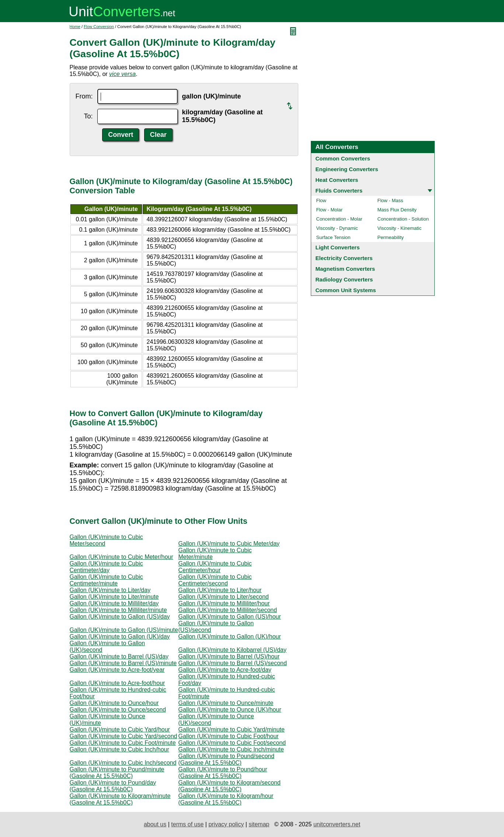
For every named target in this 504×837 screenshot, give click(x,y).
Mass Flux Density (397, 210)
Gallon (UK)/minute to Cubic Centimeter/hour (215, 567)
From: (84, 96)
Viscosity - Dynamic (337, 228)
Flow (321, 200)
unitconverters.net (337, 824)
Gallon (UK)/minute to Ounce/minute (226, 703)
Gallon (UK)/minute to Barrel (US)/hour (229, 656)
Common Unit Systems (346, 290)
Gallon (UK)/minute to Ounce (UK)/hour (230, 710)
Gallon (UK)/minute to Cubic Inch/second (123, 763)
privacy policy (226, 824)
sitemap (259, 824)
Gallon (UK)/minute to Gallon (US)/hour (230, 617)
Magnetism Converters (345, 269)
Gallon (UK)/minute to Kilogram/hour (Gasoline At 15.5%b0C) (226, 799)
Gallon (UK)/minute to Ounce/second (118, 710)
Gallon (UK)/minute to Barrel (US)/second (233, 663)
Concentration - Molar (339, 219)
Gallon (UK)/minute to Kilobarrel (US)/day (232, 650)
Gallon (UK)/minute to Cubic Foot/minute (123, 743)
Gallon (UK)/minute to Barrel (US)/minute (123, 663)
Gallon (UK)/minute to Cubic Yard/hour (120, 729)
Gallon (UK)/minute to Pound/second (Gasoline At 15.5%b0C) (227, 759)
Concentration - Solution (403, 219)
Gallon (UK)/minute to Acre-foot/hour (117, 683)
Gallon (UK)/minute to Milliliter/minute (118, 610)
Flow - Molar (330, 210)
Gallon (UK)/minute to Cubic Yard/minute (232, 729)
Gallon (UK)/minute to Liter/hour (220, 590)
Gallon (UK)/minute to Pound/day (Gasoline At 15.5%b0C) (113, 786)
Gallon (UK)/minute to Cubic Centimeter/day (106, 567)
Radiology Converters (344, 279)
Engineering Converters (347, 169)
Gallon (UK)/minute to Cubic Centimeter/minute (106, 580)
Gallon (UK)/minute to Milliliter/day (114, 603)
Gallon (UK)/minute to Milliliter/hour (224, 603)
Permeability (391, 237)
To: (88, 116)
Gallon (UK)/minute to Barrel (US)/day (119, 656)
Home (75, 27)
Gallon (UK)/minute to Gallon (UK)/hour (230, 637)
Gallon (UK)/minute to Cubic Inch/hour (119, 749)
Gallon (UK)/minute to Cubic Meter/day (229, 544)
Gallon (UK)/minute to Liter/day (110, 590)
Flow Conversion (99, 27)
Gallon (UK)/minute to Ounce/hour (114, 703)
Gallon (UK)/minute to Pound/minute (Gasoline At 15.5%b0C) (117, 773)
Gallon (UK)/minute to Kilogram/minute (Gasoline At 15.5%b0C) (120, 799)
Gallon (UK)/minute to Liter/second (224, 597)
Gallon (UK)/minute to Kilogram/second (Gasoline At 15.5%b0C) (230, 786)
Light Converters (338, 247)
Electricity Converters (344, 258)
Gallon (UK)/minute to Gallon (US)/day (120, 617)
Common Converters (343, 158)
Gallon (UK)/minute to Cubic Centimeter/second (215, 580)
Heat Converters (337, 180)
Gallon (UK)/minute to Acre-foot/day (225, 670)
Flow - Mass (390, 200)
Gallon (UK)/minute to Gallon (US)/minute (124, 630)
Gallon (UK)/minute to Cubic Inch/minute (231, 749)
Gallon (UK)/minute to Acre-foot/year (117, 670)
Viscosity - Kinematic (400, 228)
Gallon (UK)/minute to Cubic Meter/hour (121, 557)
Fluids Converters (339, 191)
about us (155, 824)
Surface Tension (333, 237)
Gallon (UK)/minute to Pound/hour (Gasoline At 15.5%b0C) (223, 773)
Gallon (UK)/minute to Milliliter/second (228, 610)
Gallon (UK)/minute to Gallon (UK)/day (120, 637)
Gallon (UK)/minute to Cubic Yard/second (124, 736)
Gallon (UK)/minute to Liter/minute (114, 597)
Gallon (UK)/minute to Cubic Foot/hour (229, 736)
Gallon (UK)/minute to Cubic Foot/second (232, 743)
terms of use (187, 824)
